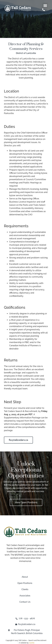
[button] (45, 6)
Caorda (32, 643)
